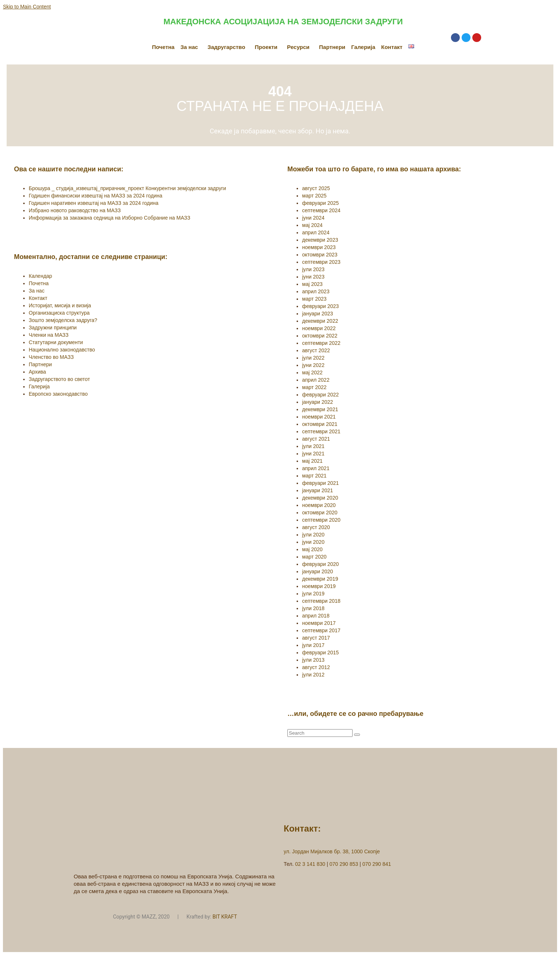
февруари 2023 (321, 306)
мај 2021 (312, 461)
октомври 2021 (320, 424)
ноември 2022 (319, 328)
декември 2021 (320, 409)
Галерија (363, 47)
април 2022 (316, 380)
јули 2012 (313, 675)
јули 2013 (313, 660)
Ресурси (298, 47)
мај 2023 (312, 284)
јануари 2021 (318, 490)
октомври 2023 (320, 255)
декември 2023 (320, 240)
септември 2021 (321, 431)
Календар (40, 276)
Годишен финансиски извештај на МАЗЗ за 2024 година (96, 196)
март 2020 (314, 557)
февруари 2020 (321, 564)
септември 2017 (321, 630)
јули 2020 (313, 535)
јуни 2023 (313, 277)
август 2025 (316, 188)
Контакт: (302, 828)
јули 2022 (313, 358)
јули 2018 (313, 608)
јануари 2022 (318, 402)
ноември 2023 (319, 247)
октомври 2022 (320, 336)
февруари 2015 (321, 653)
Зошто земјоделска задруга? (63, 320)
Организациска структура (59, 313)
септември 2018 (321, 601)
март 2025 (314, 196)
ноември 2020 (319, 505)
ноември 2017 (319, 623)
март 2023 (314, 299)
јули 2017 (313, 645)
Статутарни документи (56, 342)
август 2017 (316, 638)
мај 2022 (312, 372)
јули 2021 (313, 446)
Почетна (163, 47)
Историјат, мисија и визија (60, 305)
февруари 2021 (321, 483)
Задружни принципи (53, 328)
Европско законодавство (58, 394)
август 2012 (316, 667)
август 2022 (316, 350)
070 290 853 (344, 864)
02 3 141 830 (310, 864)
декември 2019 (320, 579)
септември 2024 (321, 210)
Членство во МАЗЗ (51, 357)
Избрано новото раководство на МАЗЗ (75, 210)
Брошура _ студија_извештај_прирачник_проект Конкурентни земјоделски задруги (127, 188)
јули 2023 (313, 269)
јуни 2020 (313, 542)
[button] (191, 47)
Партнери (332, 47)
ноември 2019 (319, 586)
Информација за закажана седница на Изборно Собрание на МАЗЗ (110, 218)
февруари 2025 (321, 203)
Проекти (266, 47)
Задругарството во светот (59, 379)
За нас (189, 47)
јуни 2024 (313, 218)
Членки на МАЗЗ (49, 335)
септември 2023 (321, 262)
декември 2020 (320, 498)
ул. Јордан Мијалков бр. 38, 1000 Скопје (332, 851)
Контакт (392, 47)
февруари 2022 (321, 395)
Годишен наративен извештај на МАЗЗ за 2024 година (94, 203)
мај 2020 (312, 549)
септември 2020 (321, 520)
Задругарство (226, 47)
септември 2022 (321, 343)
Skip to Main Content (27, 7)
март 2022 (314, 387)
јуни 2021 (313, 454)
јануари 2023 (318, 314)
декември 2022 (320, 321)
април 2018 (316, 616)
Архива (37, 372)
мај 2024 (312, 225)
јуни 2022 (313, 365)
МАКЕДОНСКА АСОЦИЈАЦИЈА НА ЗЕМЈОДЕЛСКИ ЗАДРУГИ (283, 22)
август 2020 (316, 527)
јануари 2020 (318, 571)
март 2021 (314, 476)
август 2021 (316, 439)
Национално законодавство (62, 350)
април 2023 (316, 291)
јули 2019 (313, 594)
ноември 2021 (319, 417)
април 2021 (316, 468)
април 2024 (316, 232)
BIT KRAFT (225, 917)
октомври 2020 (320, 513)
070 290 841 (377, 864)
